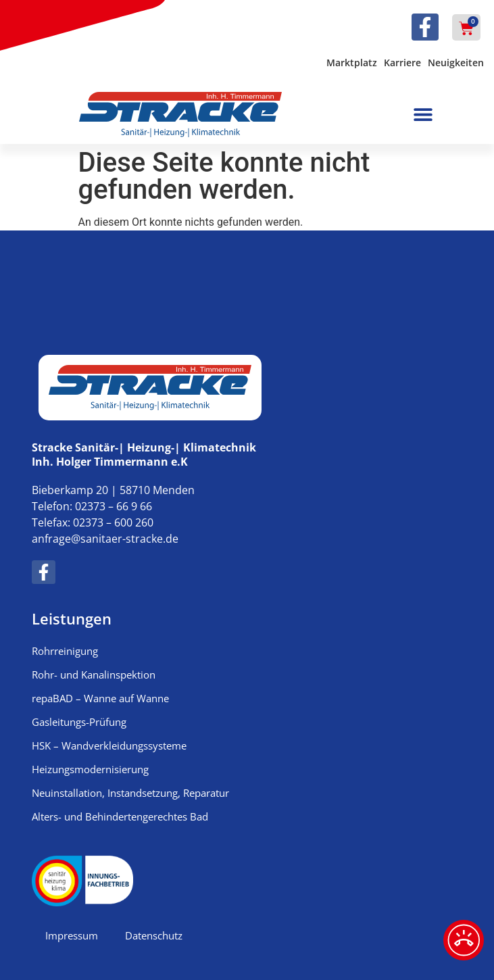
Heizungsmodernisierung (90, 769)
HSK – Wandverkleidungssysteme (109, 745)
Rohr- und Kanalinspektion (94, 675)
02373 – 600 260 (113, 522)
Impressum (72, 935)
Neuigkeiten (456, 63)
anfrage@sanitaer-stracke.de (105, 539)
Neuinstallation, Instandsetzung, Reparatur (130, 793)
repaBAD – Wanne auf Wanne (100, 698)
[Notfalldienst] (464, 940)
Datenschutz (154, 935)
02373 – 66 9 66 (114, 506)
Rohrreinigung (65, 651)
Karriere (402, 63)
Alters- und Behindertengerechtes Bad (120, 816)
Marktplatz (352, 63)
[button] (423, 115)
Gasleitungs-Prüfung (79, 722)
